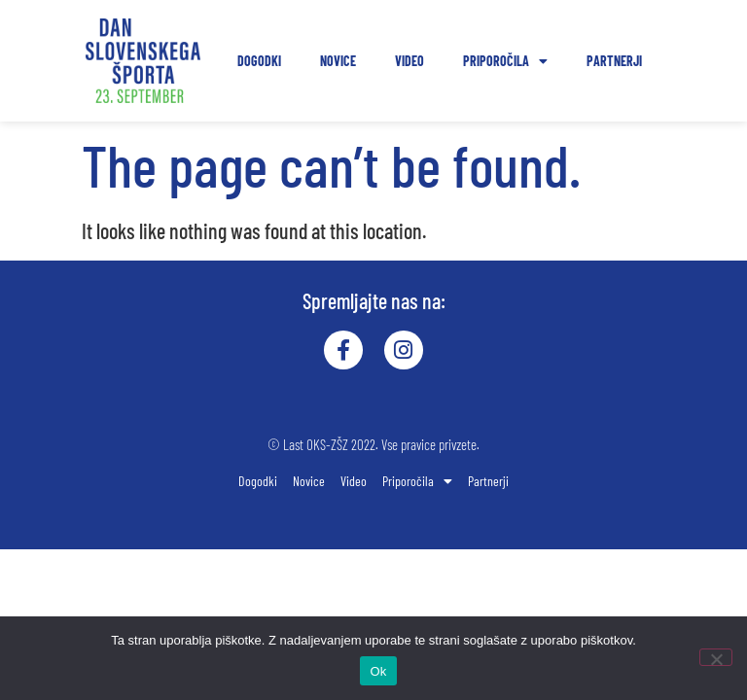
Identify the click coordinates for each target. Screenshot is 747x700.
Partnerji (614, 61)
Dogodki (259, 61)
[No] (716, 657)
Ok (378, 671)
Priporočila (505, 61)
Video (409, 61)
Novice (338, 61)
